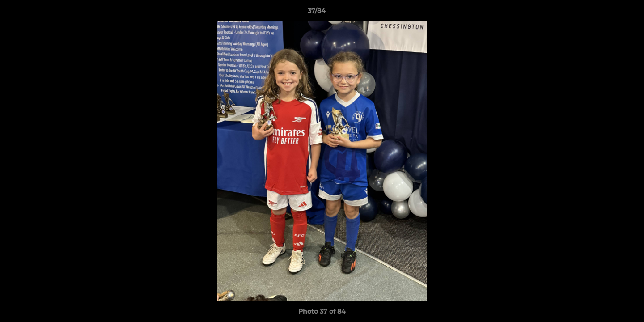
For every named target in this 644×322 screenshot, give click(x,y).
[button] (606, 13)
